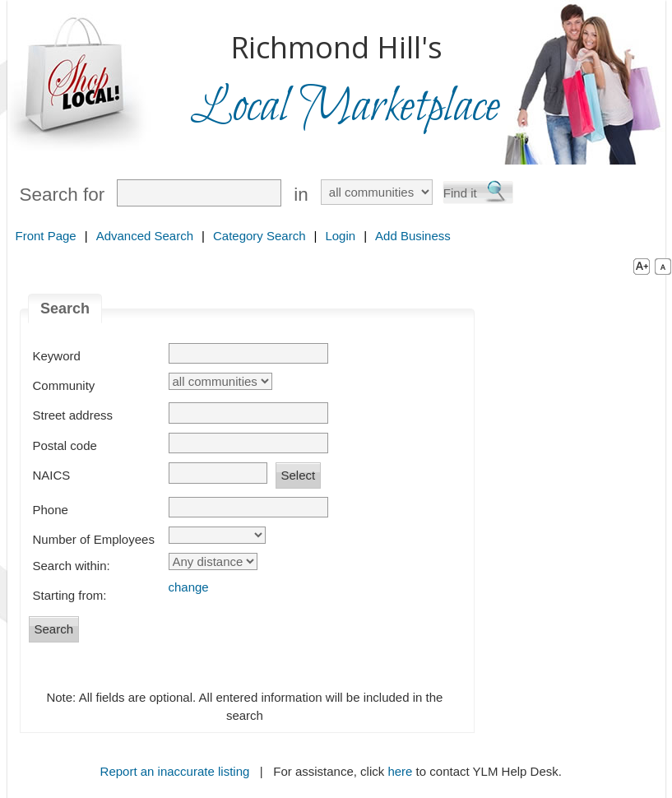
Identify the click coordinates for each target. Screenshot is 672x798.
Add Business (413, 236)
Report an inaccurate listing (175, 771)
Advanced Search (145, 236)
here (400, 771)
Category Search (260, 236)
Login (340, 236)
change (189, 587)
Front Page (46, 236)
